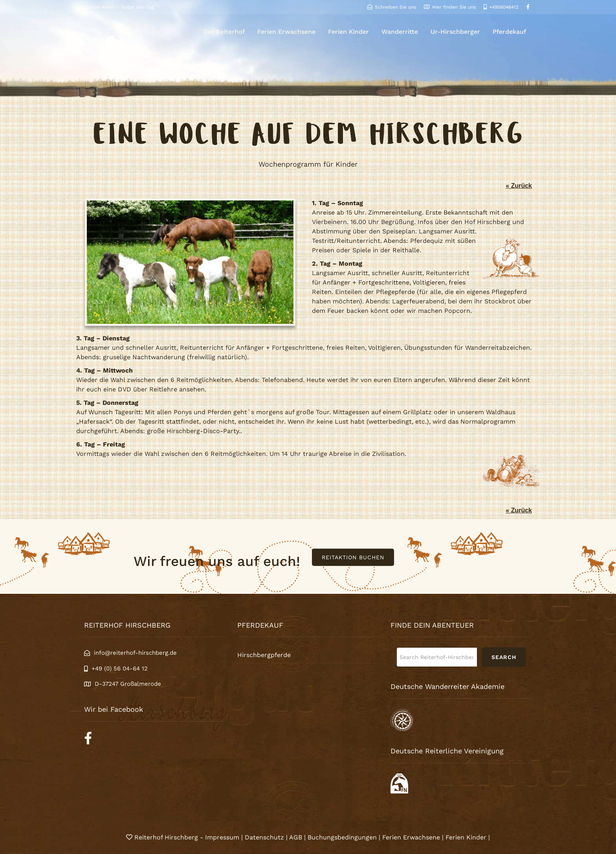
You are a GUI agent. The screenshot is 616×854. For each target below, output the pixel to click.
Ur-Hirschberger (455, 32)
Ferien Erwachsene (286, 32)
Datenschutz (264, 837)
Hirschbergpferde (264, 655)
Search (504, 657)
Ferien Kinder (348, 32)
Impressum (223, 837)
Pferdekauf (509, 32)
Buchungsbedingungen (342, 837)
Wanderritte (400, 32)
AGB (296, 837)
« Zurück (519, 186)
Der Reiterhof (224, 32)
